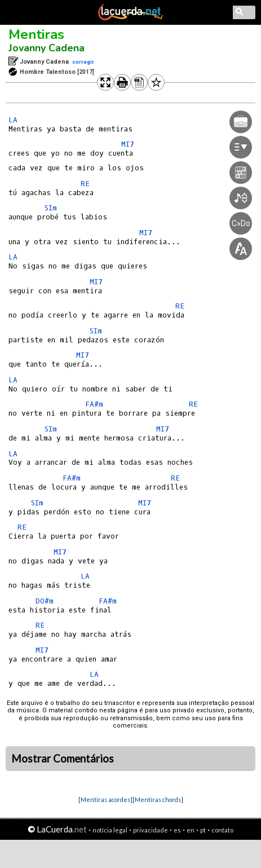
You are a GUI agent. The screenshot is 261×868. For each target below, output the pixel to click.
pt (203, 830)
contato (222, 830)
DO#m (45, 601)
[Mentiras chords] (158, 799)
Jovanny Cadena (47, 48)
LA (13, 120)
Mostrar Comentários (63, 759)
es (177, 830)
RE (85, 184)
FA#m (94, 404)
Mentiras (36, 34)
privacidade (151, 830)
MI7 (96, 282)
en (191, 830)
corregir (83, 62)
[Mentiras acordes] (105, 799)
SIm (51, 208)
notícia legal (110, 830)
